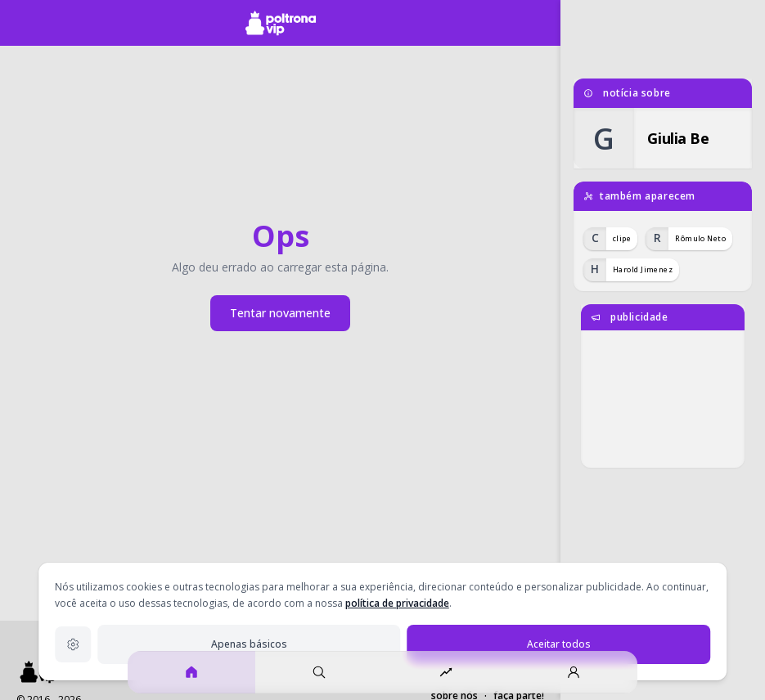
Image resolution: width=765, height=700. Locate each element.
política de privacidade (397, 603)
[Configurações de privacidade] (73, 644)
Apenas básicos (249, 644)
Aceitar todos (559, 644)
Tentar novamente (280, 313)
